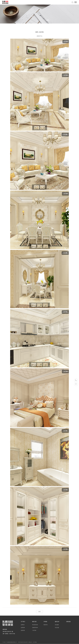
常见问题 (57, 628)
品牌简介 (23, 625)
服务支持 (57, 622)
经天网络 (35, 642)
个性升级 (34, 630)
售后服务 (57, 625)
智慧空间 (46, 625)
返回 (39, 612)
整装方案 (34, 622)
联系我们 (76, 380)
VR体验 (45, 622)
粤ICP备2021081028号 (23, 642)
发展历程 (23, 630)
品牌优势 (23, 628)
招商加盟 (68, 622)
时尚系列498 (35, 625)
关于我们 (23, 622)
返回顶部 (76, 384)
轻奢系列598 (35, 628)
